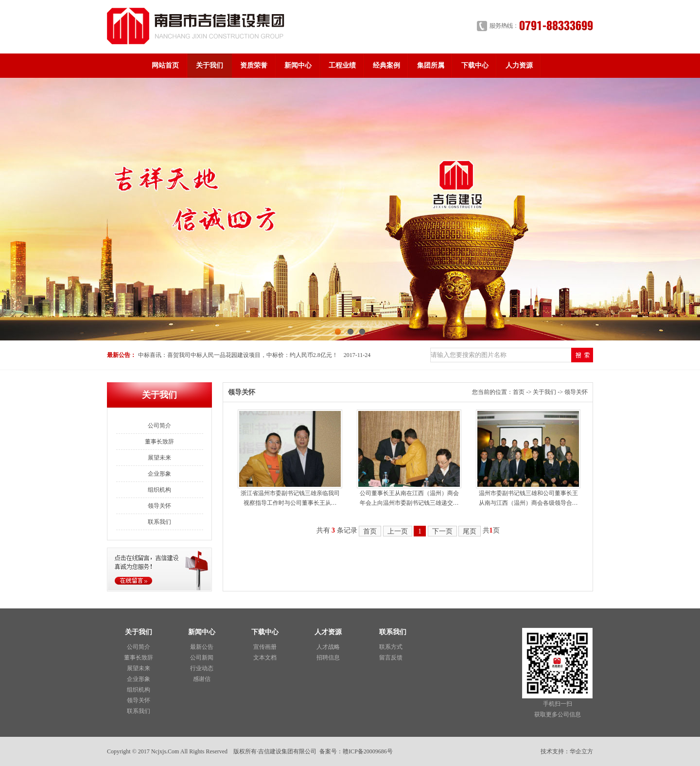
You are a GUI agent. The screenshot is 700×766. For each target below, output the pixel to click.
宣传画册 (265, 647)
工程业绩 (342, 65)
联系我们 (159, 522)
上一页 (398, 531)
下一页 (442, 531)
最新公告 (202, 647)
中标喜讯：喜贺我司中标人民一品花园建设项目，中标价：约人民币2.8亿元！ (238, 355)
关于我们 (210, 65)
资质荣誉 (254, 65)
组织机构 (159, 490)
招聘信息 (328, 658)
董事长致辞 (159, 442)
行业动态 (202, 668)
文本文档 (265, 658)
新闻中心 (298, 65)
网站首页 (165, 65)
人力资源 (519, 65)
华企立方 (581, 751)
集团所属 (431, 65)
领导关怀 (159, 506)
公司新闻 (202, 658)
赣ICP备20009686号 (368, 751)
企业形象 (159, 474)
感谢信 (202, 679)
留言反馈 (391, 658)
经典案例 (386, 65)
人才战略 (328, 647)
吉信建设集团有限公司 (287, 751)
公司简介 (159, 426)
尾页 (470, 531)
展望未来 (159, 458)
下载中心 (475, 65)
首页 (519, 392)
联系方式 (391, 647)
